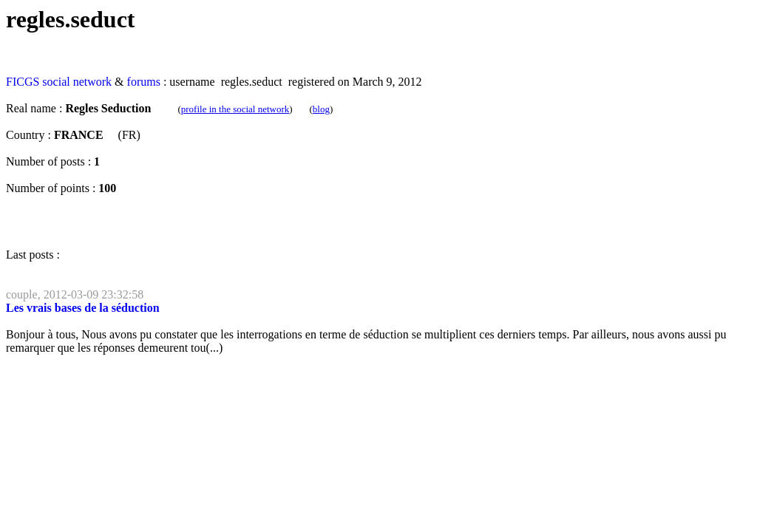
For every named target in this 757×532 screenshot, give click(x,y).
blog (321, 109)
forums (144, 82)
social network (77, 82)
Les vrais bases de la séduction (83, 308)
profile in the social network (235, 109)
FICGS (23, 82)
